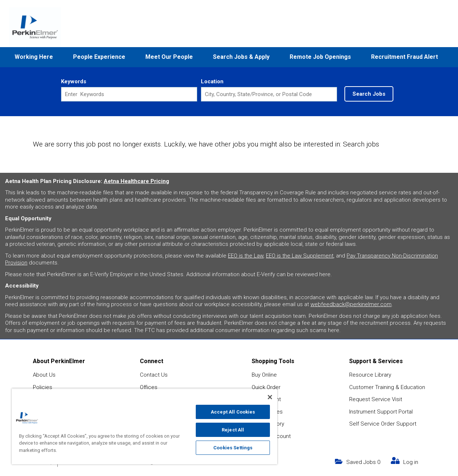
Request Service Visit (376, 399)
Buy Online (264, 375)
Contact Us (154, 375)
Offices (149, 387)
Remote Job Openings (320, 57)
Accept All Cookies (233, 412)
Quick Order (266, 387)
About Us (44, 375)
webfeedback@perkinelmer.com (351, 304)
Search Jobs (369, 94)
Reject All (233, 430)
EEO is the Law (246, 256)
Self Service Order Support (383, 424)
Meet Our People (169, 57)
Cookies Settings (233, 448)
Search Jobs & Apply (241, 57)
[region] (144, 426)
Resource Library (370, 375)
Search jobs (361, 144)
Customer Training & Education (387, 387)
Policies (43, 387)
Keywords (74, 81)
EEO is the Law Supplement (300, 256)
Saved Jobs (363, 462)
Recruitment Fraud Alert (404, 57)
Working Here (34, 57)
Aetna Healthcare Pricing (136, 181)
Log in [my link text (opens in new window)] (411, 462)
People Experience (99, 57)
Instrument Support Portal (381, 412)
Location (212, 81)
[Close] (270, 397)
